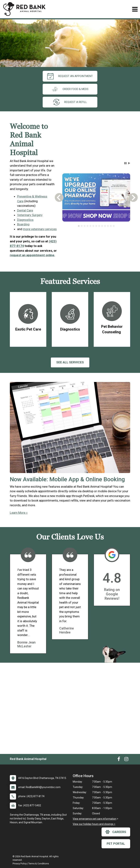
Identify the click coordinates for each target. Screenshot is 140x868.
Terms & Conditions (39, 864)
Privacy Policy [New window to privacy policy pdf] (20, 864)
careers (116, 832)
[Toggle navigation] (135, 9)
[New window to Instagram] (126, 760)
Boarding (23, 224)
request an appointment (70, 76)
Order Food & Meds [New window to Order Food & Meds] (70, 89)
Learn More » (19, 513)
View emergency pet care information (95, 819)
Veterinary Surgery (30, 215)
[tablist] (96, 226)
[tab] (79, 226)
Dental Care (25, 210)
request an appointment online (32, 255)
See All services (70, 362)
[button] (125, 163)
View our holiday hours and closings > (94, 824)
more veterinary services (40, 229)
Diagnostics (25, 220)
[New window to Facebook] (119, 760)
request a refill (70, 102)
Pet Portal (116, 844)
